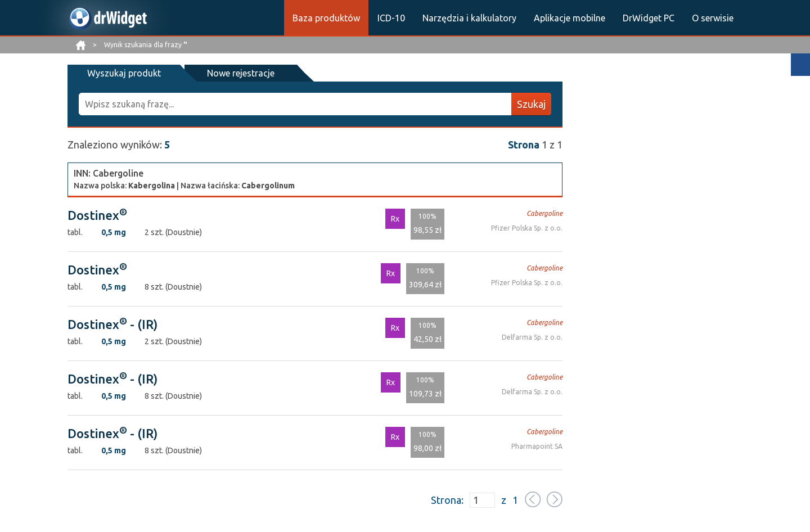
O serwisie (713, 18)
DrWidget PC (649, 18)
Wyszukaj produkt (124, 73)
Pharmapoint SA (537, 446)
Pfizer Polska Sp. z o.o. (527, 228)
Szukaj (531, 104)
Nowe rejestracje (241, 73)
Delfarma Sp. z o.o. (532, 337)
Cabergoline (544, 213)
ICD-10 (391, 18)
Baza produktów (326, 18)
